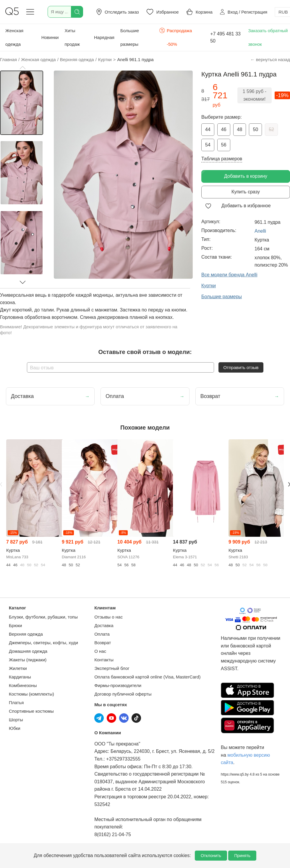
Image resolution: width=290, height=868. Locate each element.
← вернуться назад (270, 59)
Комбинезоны (23, 685)
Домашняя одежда (28, 651)
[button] (22, 68)
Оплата (102, 634)
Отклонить (211, 856)
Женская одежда (14, 37)
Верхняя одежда (26, 634)
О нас (100, 651)
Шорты (16, 720)
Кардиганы (20, 677)
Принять (242, 856)
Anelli (260, 231)
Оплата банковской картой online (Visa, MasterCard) (147, 677)
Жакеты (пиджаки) (28, 660)
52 (271, 129)
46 (224, 129)
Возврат (103, 643)
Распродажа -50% (175, 37)
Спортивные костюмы (31, 711)
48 (240, 129)
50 (255, 129)
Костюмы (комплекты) (31, 694)
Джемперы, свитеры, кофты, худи (43, 643)
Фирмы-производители (118, 685)
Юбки (15, 728)
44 (208, 129)
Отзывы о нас (108, 617)
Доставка (104, 625)
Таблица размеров (222, 159)
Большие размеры (130, 37)
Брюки (15, 625)
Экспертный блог (112, 668)
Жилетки (18, 668)
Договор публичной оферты (123, 694)
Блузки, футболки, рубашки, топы (43, 617)
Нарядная (104, 37)
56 (224, 145)
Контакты (104, 660)
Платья (16, 703)
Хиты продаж (72, 37)
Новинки (50, 37)
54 (208, 145)
